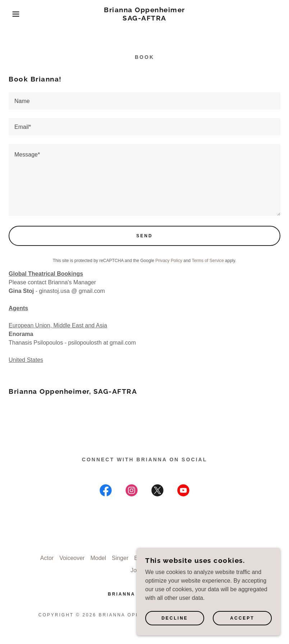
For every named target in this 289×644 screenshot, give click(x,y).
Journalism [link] (144, 570)
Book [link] (141, 558)
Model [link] (98, 558)
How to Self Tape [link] (175, 558)
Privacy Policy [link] (169, 261)
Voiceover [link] (72, 558)
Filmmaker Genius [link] (225, 558)
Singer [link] (120, 558)
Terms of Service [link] (208, 261)
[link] (144, 18)
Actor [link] (47, 558)
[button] (14, 14)
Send (144, 236)
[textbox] (144, 101)
